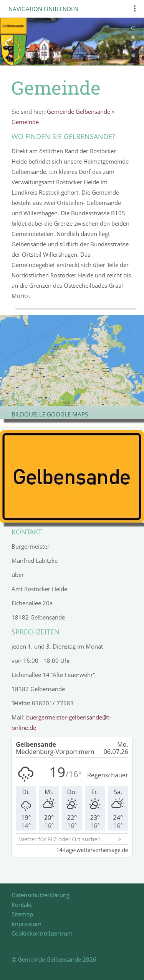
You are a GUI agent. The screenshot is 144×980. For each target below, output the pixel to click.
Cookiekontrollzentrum (42, 933)
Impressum (26, 924)
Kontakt (22, 905)
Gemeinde (25, 122)
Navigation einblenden (43, 9)
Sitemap (22, 914)
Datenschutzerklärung (41, 895)
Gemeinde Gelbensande (79, 111)
